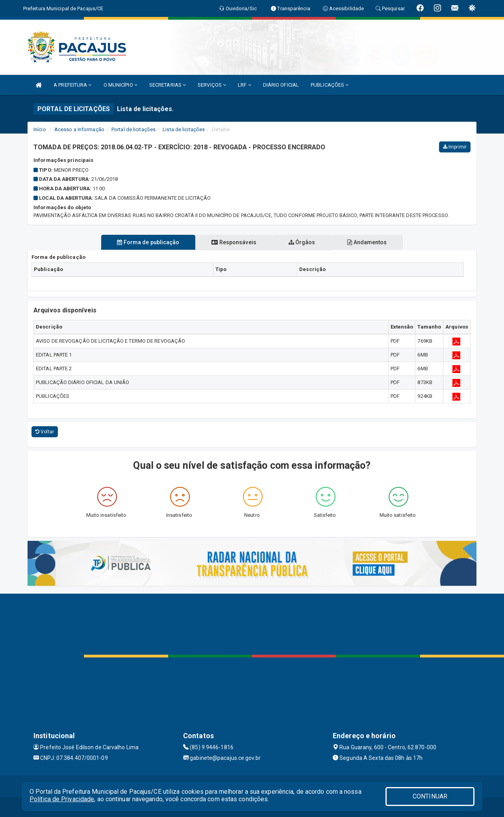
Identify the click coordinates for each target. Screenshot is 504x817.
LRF (245, 85)
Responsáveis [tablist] (233, 242)
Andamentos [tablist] (369, 242)
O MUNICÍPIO (120, 85)
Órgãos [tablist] (302, 242)
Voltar (45, 432)
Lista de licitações (184, 129)
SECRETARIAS (168, 85)
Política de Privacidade (62, 799)
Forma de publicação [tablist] (147, 242)
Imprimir (455, 147)
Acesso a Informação (79, 129)
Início (40, 129)
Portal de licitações (133, 129)
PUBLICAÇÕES (330, 85)
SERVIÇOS (212, 85)
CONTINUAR (430, 796)
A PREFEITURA (72, 85)
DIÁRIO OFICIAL (281, 85)
